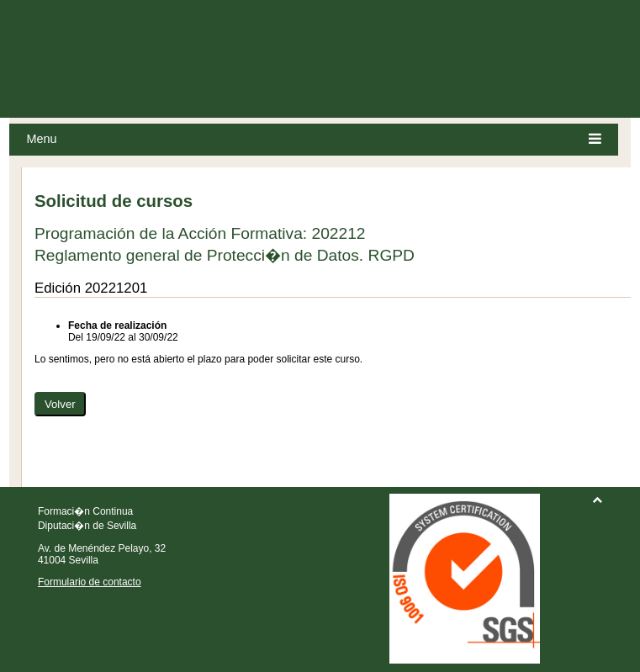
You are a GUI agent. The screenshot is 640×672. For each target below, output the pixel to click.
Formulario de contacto (90, 582)
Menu (313, 139)
